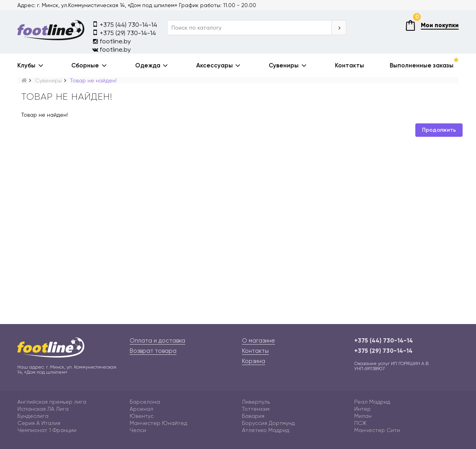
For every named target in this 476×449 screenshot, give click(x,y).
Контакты (350, 65)
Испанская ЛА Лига (43, 409)
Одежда (148, 65)
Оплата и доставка (157, 341)
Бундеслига (33, 416)
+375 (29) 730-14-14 (124, 33)
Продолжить (439, 130)
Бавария (253, 416)
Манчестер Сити (377, 430)
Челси (138, 430)
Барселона (145, 402)
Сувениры (284, 65)
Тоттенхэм (256, 409)
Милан (363, 416)
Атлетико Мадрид (266, 430)
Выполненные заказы (422, 65)
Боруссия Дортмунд (268, 423)
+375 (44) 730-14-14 (125, 24)
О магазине (258, 341)
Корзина (254, 361)
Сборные (85, 65)
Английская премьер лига (52, 402)
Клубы (26, 65)
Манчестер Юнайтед (158, 423)
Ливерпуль (256, 402)
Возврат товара (153, 351)
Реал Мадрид (372, 402)
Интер (363, 409)
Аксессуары (215, 65)
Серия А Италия (39, 423)
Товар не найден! (93, 80)
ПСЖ (360, 423)
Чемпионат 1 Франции (47, 430)
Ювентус (142, 416)
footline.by (112, 41)
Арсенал (141, 409)
